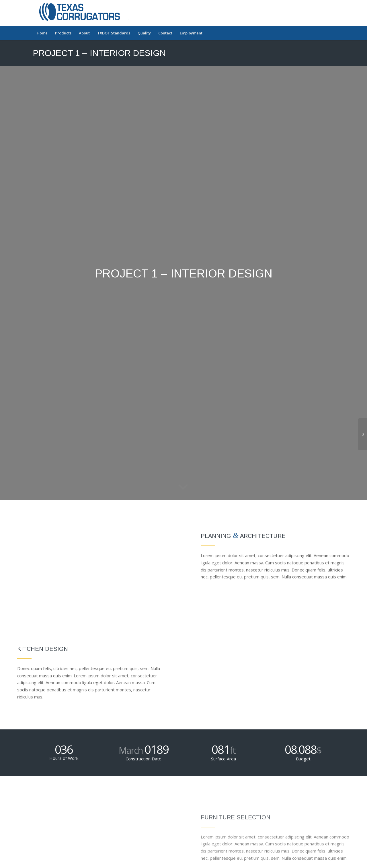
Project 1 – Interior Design (99, 53)
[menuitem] (42, 33)
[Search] (330, 33)
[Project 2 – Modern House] (363, 434)
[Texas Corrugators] (83, 13)
